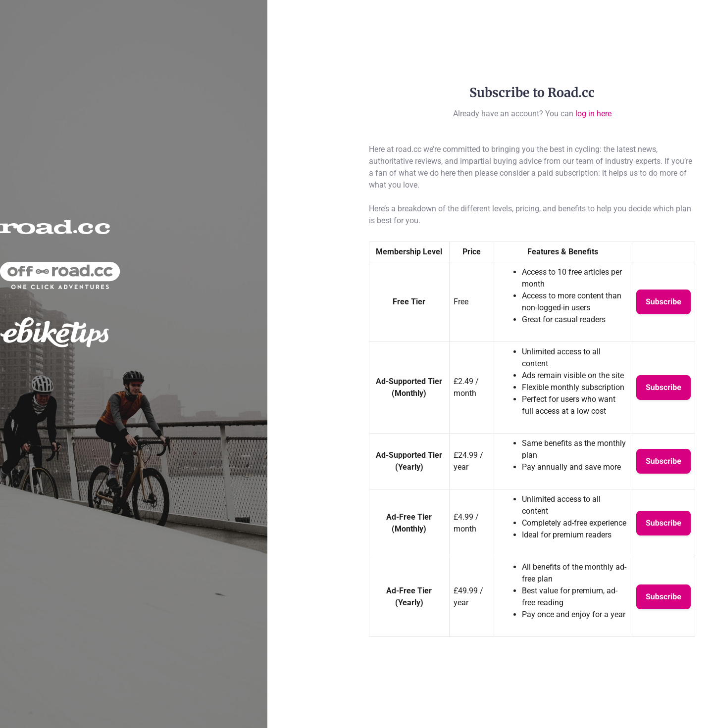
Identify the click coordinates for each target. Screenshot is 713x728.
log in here (593, 114)
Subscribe (663, 302)
